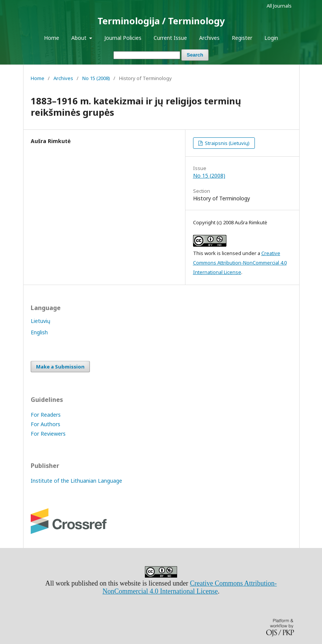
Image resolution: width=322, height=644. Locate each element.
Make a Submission (60, 367)
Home (52, 38)
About (80, 38)
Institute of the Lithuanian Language (76, 481)
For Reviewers (48, 434)
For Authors (46, 424)
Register (242, 38)
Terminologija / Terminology (161, 21)
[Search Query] (147, 55)
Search (195, 55)
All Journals (279, 6)
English (39, 332)
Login (271, 38)
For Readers (46, 415)
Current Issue (170, 38)
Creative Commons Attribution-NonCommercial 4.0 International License (240, 263)
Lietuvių (41, 321)
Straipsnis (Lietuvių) (227, 143)
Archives (209, 38)
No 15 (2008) (96, 78)
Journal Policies (123, 38)
